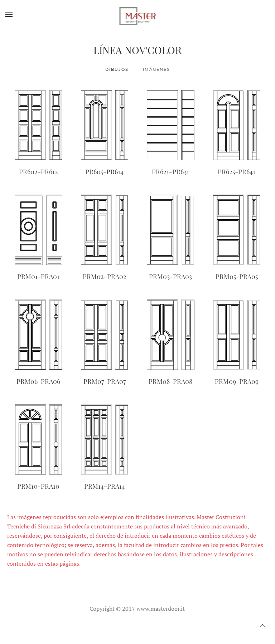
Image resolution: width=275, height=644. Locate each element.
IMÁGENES (156, 69)
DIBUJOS (117, 69)
